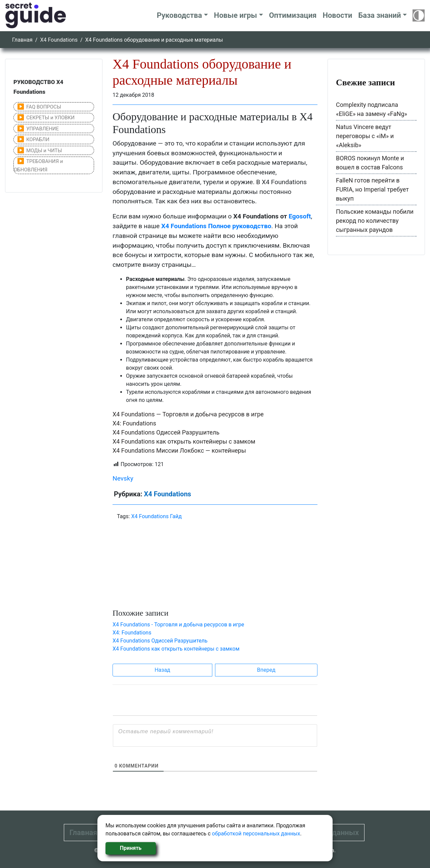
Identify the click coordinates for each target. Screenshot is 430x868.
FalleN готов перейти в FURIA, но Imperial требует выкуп (372, 189)
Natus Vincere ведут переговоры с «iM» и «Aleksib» (365, 136)
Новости (337, 15)
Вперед (266, 670)
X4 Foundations (59, 40)
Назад (162, 670)
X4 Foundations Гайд (156, 516)
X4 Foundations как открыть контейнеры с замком (184, 441)
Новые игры (235, 15)
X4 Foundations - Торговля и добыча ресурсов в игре (178, 625)
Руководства (180, 15)
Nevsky (123, 478)
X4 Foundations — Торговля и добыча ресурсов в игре (188, 414)
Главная (22, 40)
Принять (131, 848)
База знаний (379, 15)
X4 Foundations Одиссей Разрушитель (166, 432)
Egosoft (300, 216)
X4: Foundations (134, 423)
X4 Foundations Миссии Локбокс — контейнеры (179, 450)
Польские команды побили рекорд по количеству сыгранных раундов (375, 221)
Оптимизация (293, 15)
